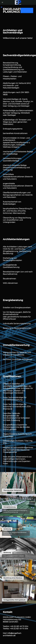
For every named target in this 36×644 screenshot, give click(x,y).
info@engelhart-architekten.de (12, 634)
